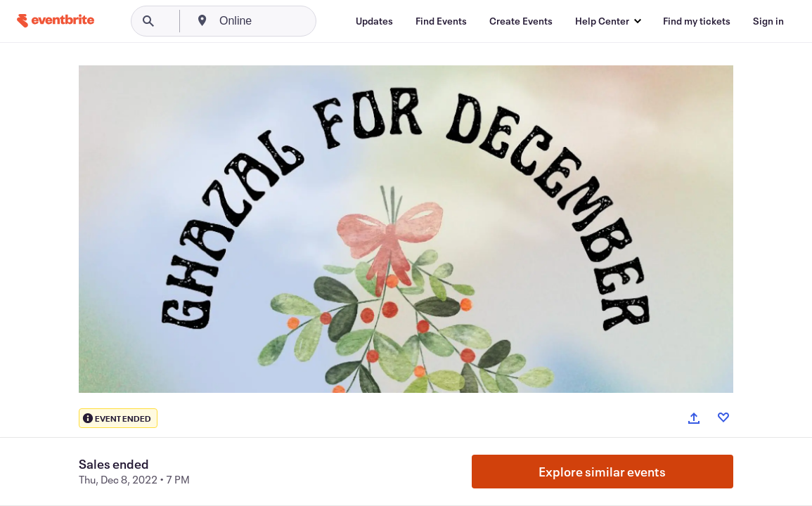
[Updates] (374, 21)
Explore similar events (602, 472)
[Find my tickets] (697, 21)
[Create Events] (521, 21)
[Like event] (723, 417)
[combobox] (290, 21)
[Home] (56, 21)
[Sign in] (768, 21)
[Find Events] (441, 21)
